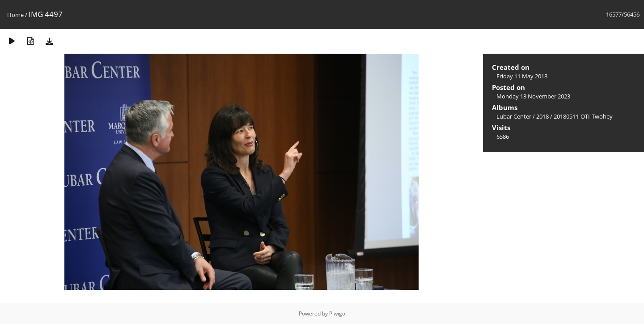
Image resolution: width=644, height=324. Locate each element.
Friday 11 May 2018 (522, 76)
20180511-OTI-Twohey (583, 116)
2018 (542, 116)
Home (15, 15)
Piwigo (337, 313)
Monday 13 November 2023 (533, 96)
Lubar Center (514, 116)
